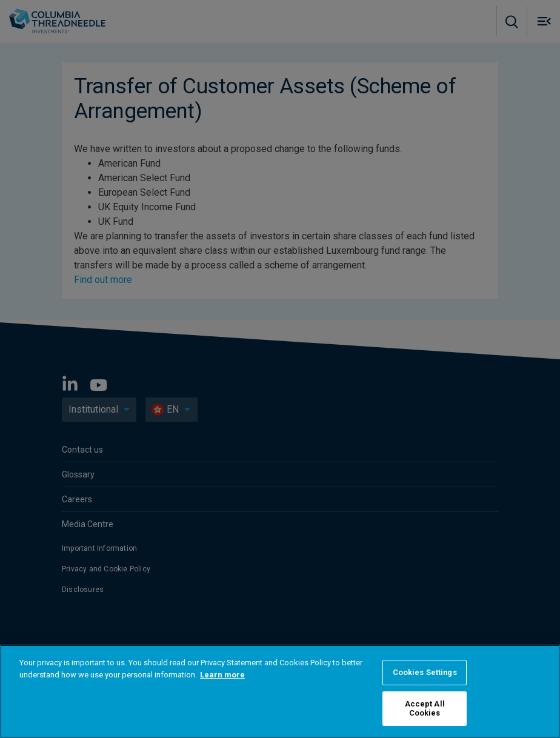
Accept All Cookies (425, 709)
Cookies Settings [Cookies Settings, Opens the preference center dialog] (425, 672)
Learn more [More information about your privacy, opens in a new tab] (222, 675)
